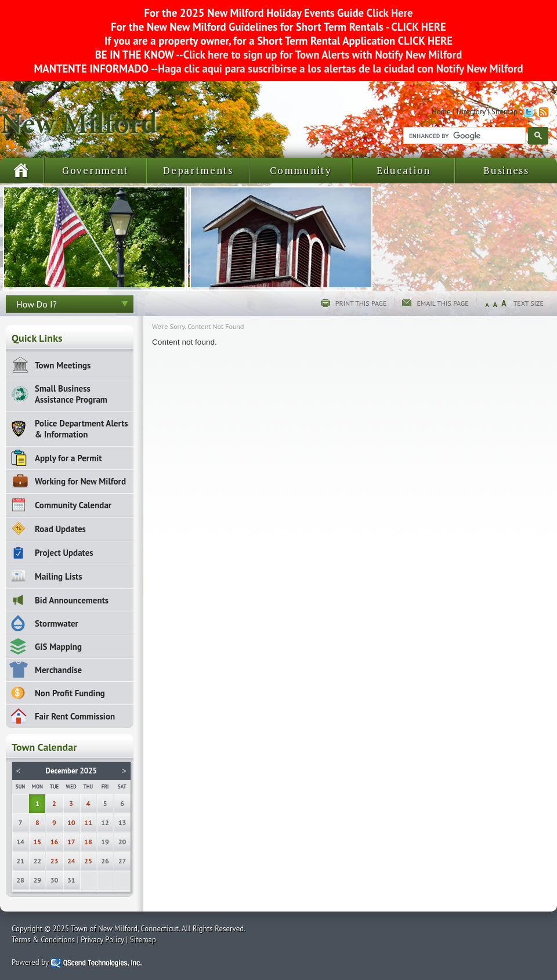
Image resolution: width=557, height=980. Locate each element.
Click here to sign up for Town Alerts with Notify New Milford (323, 55)
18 (88, 842)
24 (71, 861)
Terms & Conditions (43, 940)
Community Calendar (73, 505)
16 (55, 842)
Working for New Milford (80, 481)
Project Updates (64, 553)
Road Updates (60, 529)
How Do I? (37, 304)
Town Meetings (63, 365)
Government (95, 170)
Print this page (361, 303)
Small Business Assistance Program (71, 394)
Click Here (390, 13)
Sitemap (504, 112)
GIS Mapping (58, 647)
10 (71, 822)
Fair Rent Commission (75, 716)
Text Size (529, 303)
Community (301, 170)
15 (38, 842)
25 (88, 861)
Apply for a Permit (68, 458)
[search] (463, 136)
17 (71, 842)
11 (88, 822)
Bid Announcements (72, 600)
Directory (471, 112)
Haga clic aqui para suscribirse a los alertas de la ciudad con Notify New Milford (340, 68)
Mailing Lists (59, 576)
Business (506, 170)
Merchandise (58, 670)
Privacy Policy (102, 940)
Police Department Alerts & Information (82, 429)
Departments (198, 170)
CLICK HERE (417, 27)
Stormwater (57, 623)
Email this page (442, 303)
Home (441, 112)
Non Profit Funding (70, 693)
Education (404, 170)
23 (55, 861)
